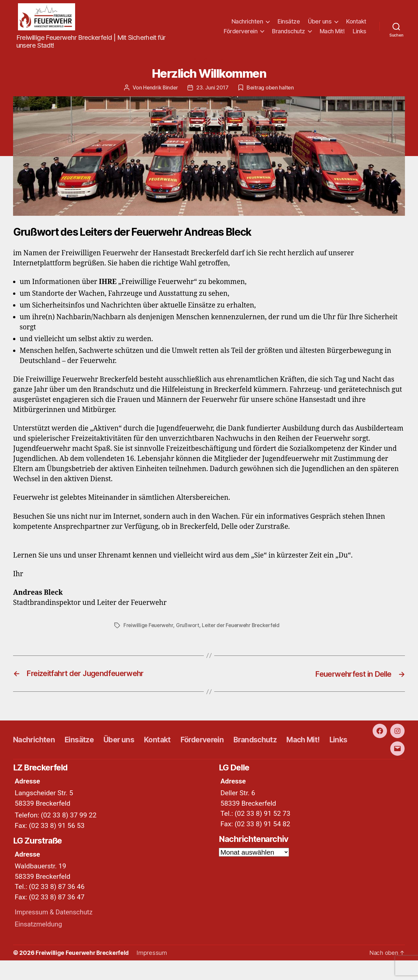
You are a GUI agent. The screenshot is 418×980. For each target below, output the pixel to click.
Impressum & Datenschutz (55, 932)
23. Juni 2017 (213, 90)
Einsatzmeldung (39, 944)
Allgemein (209, 63)
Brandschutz (289, 32)
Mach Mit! (332, 32)
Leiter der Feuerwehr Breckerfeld (243, 628)
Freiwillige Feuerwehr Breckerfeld (83, 972)
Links (360, 32)
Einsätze (289, 22)
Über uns (320, 22)
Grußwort (189, 628)
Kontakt (356, 22)
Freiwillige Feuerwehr (149, 628)
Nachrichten (247, 22)
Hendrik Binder (161, 90)
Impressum (153, 972)
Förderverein (241, 32)
